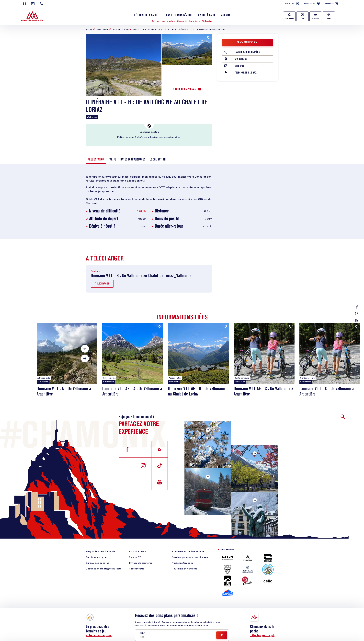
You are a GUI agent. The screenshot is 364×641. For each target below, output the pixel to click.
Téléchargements (182, 563)
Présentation (96, 160)
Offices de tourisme (141, 563)
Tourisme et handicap (185, 569)
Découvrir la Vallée (147, 15)
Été (302, 18)
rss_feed (357, 320)
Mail (142, 633)
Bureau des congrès (98, 563)
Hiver (329, 18)
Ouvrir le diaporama (184, 89)
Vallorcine (207, 21)
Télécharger (102, 284)
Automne (316, 18)
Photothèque (137, 569)
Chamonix (182, 21)
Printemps (289, 18)
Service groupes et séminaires (190, 557)
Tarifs (112, 160)
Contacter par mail (248, 43)
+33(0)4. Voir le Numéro (247, 52)
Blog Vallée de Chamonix (100, 551)
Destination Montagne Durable (104, 569)
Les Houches (168, 21)
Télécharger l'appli (262, 635)
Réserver (329, 4)
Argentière (194, 21)
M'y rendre (241, 59)
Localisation (158, 160)
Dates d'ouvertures (133, 160)
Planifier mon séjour (179, 15)
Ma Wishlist (312, 4)
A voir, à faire (207, 15)
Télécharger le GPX (246, 73)
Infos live (290, 4)
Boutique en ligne (96, 557)
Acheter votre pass (99, 635)
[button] (85, 349)
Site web (239, 66)
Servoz (155, 21)
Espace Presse (137, 551)
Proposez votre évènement (188, 551)
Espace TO (135, 557)
